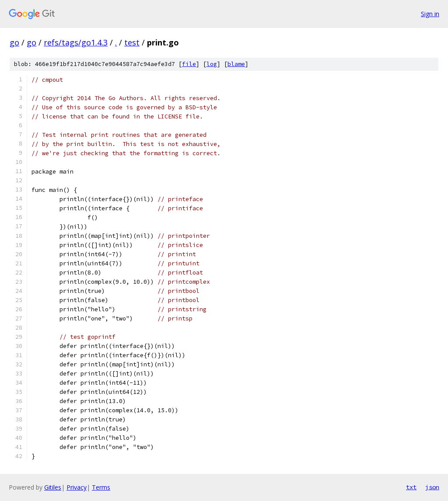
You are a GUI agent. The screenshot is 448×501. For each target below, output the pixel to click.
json (432, 487)
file (189, 64)
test (132, 42)
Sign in (430, 14)
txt (411, 487)
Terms (101, 487)
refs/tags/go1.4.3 (76, 42)
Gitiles (53, 487)
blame (236, 64)
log (212, 64)
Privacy (77, 487)
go (14, 42)
